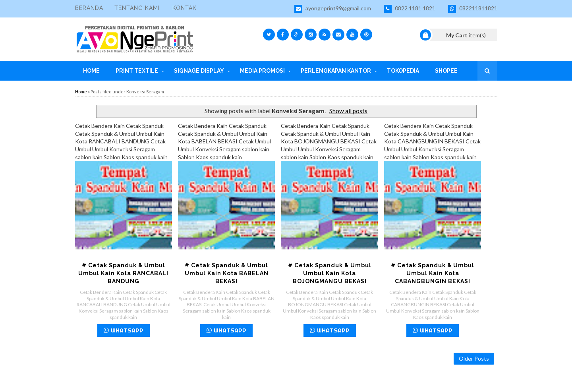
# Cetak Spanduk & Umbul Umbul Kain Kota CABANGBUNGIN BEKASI (433, 273)
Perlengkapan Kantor (336, 71)
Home (91, 71)
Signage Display (199, 71)
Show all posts (348, 111)
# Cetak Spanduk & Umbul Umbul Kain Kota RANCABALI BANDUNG (123, 273)
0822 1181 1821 (410, 9)
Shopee (446, 71)
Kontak (185, 8)
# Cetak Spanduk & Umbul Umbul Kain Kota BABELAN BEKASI (227, 273)
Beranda (89, 8)
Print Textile (137, 71)
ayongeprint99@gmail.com (333, 9)
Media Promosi (262, 71)
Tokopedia (403, 71)
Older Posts (474, 358)
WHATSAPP (124, 330)
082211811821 (473, 9)
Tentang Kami (137, 8)
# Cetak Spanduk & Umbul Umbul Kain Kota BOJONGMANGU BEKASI (330, 273)
